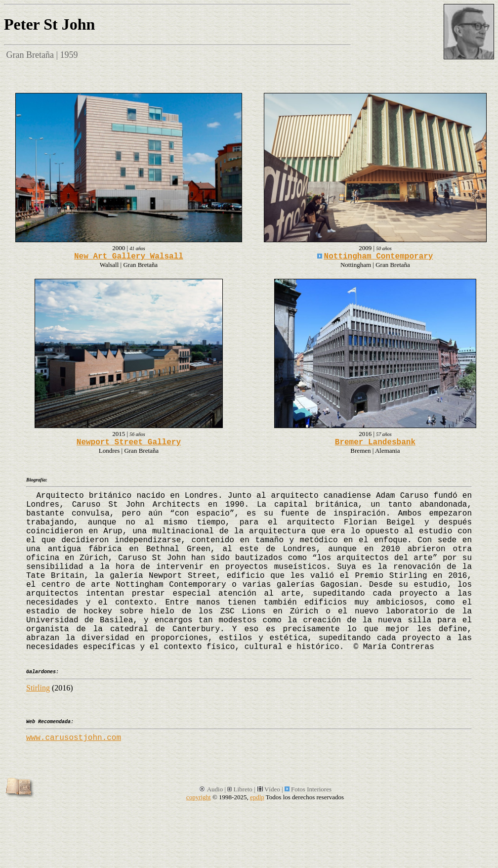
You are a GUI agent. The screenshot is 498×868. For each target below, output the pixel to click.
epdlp (257, 797)
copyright (199, 797)
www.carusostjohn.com (74, 738)
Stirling (38, 688)
